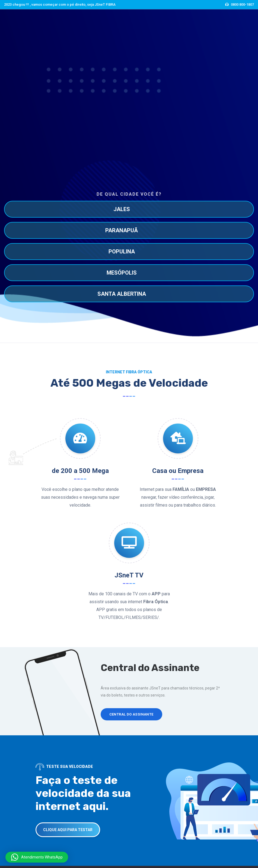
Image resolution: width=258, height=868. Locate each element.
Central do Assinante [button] (131, 714)
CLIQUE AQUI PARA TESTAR (68, 830)
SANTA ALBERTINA (122, 294)
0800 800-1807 (242, 4)
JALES (122, 209)
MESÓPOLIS (122, 273)
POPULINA (122, 252)
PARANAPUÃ (122, 230)
